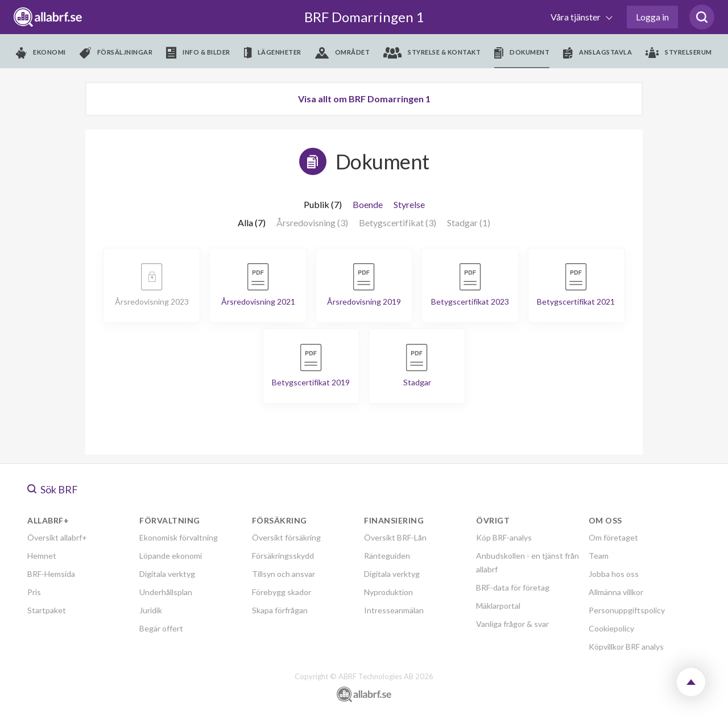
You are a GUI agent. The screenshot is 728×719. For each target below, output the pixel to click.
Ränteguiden (387, 556)
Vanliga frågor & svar (512, 624)
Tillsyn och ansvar (284, 574)
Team (599, 556)
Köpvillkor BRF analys (626, 647)
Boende (368, 204)
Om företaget (613, 537)
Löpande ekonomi (171, 556)
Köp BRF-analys (504, 537)
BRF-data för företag (513, 587)
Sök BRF (53, 489)
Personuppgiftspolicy (627, 610)
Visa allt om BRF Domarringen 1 (364, 99)
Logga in (652, 17)
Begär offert (161, 628)
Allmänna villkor (616, 592)
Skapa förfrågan (280, 610)
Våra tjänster (576, 17)
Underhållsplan (166, 592)
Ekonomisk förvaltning (179, 537)
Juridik (151, 610)
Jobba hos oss (614, 574)
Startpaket (47, 610)
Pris (34, 592)
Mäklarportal (498, 606)
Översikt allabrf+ (57, 537)
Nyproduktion (388, 592)
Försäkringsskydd (283, 556)
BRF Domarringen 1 (364, 17)
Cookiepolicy (611, 628)
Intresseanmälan (394, 610)
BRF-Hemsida (51, 574)
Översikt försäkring (286, 537)
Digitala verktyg (167, 574)
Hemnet (42, 556)
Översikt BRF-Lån (395, 537)
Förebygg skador (282, 592)
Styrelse (409, 204)
